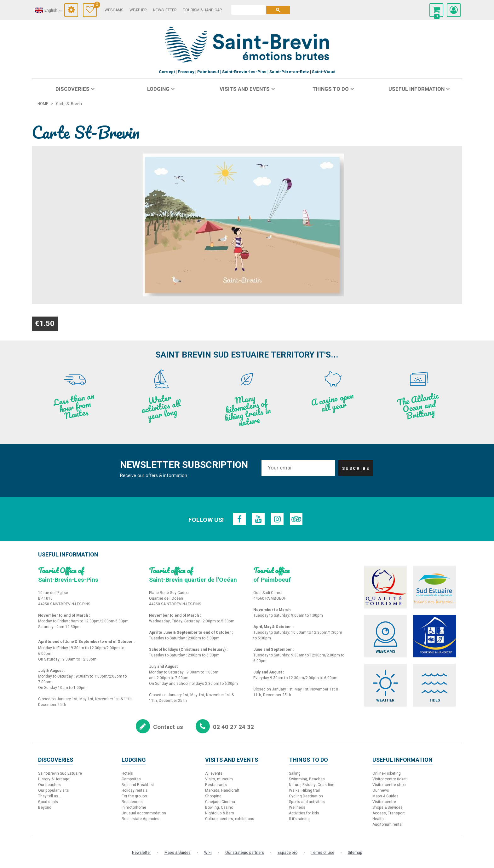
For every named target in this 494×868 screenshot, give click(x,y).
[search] (248, 10)
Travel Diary (95, 6)
